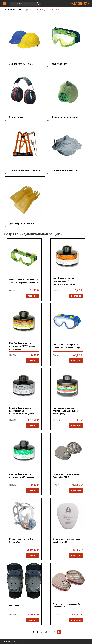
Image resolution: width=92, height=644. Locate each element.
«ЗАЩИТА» (80, 4)
